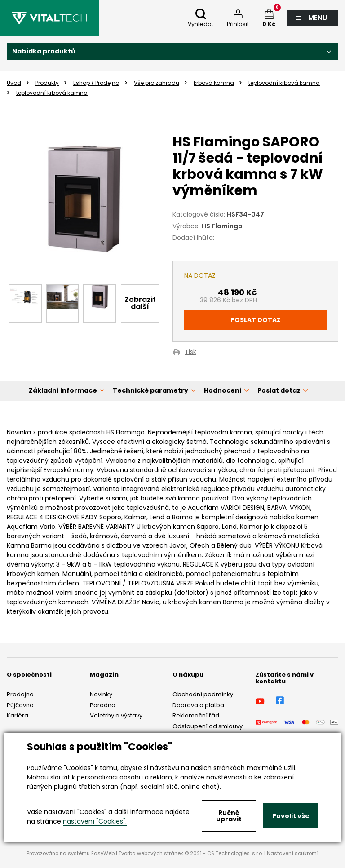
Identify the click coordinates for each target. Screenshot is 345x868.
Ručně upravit (229, 816)
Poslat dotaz (256, 320)
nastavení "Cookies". (95, 821)
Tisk (190, 352)
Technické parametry (150, 390)
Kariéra (18, 715)
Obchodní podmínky (203, 694)
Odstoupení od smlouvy (208, 726)
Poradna (103, 705)
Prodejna (20, 694)
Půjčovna (20, 705)
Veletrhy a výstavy (116, 715)
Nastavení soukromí (293, 853)
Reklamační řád (196, 715)
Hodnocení (223, 390)
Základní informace (63, 390)
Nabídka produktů (44, 51)
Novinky (101, 694)
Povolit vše (291, 816)
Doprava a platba (198, 705)
